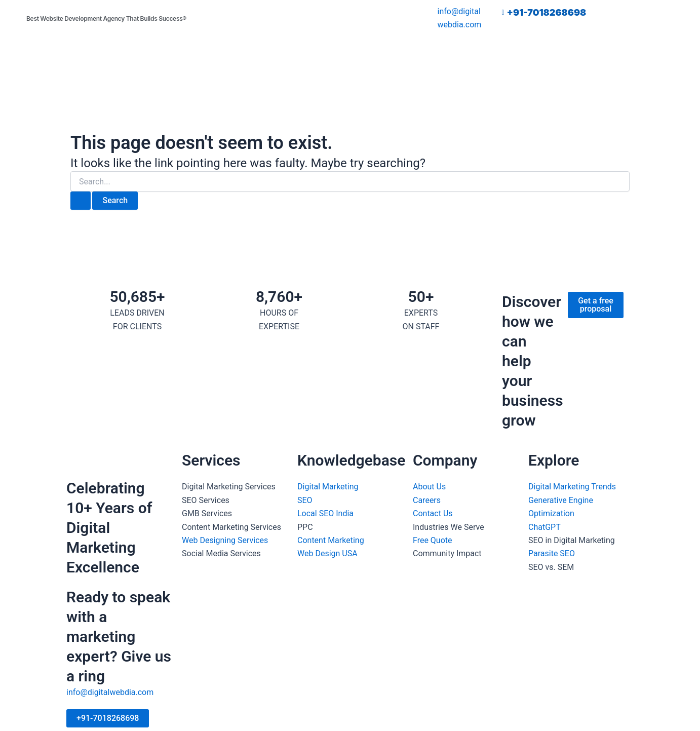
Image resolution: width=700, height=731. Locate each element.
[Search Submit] (81, 201)
